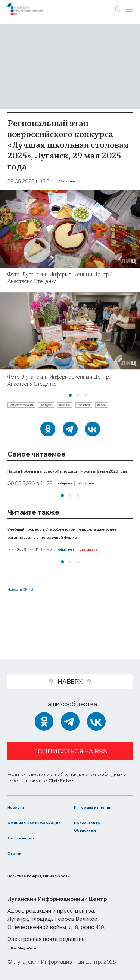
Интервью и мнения (92, 795)
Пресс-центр (95, 815)
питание (106, 407)
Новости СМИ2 (29, 621)
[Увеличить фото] (70, 229)
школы (53, 419)
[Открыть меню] (129, 9)
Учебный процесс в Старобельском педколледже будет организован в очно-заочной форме (65, 560)
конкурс (75, 407)
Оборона (70, 507)
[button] (70, 395)
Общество (73, 181)
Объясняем (92, 830)
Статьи (18, 853)
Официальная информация (29, 819)
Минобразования (33, 407)
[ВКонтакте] (93, 445)
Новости (21, 792)
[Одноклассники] (48, 445)
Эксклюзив (107, 582)
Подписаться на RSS (70, 736)
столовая (23, 419)
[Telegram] (70, 445)
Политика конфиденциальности (57, 876)
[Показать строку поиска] (118, 9)
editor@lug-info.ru (33, 947)
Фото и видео (29, 837)
